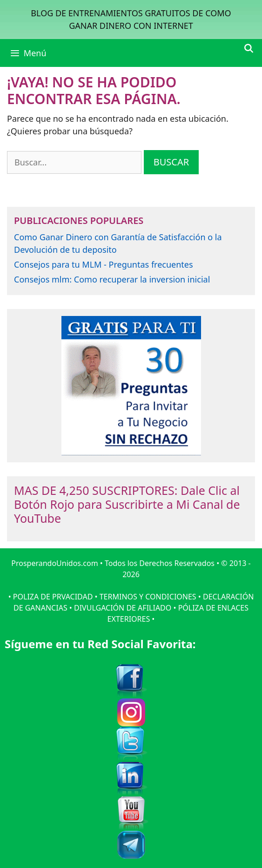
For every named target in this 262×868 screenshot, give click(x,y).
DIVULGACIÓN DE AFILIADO (123, 608)
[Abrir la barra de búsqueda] (249, 48)
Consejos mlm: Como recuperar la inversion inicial (112, 279)
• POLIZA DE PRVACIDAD (51, 597)
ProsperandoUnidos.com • (58, 563)
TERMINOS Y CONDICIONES (148, 597)
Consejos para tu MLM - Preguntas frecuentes (104, 264)
